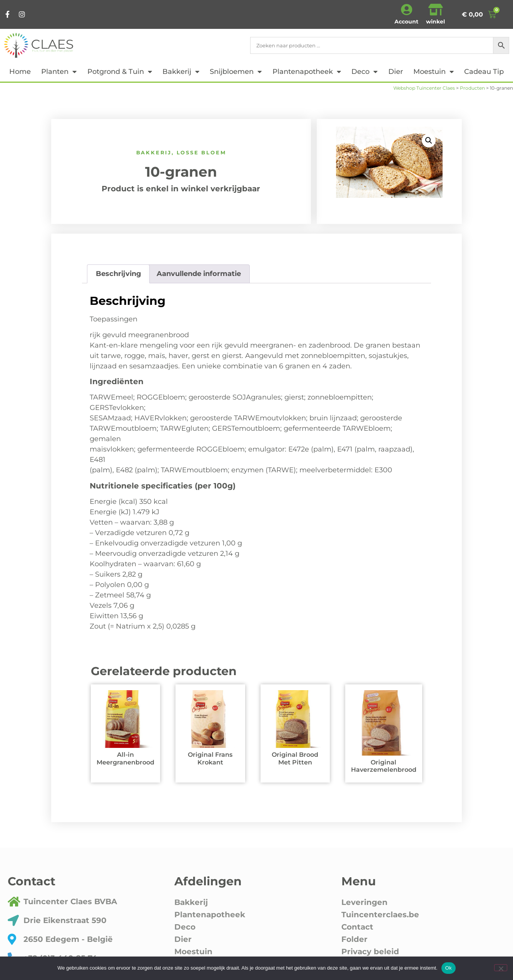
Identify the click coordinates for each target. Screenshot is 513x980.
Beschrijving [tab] (119, 274)
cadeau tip (484, 72)
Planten (59, 72)
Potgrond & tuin (120, 72)
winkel (435, 22)
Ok (449, 968)
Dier (396, 72)
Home (20, 72)
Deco (364, 72)
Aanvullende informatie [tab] (199, 274)
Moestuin (434, 72)
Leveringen (364, 902)
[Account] (406, 10)
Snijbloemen (236, 72)
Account (406, 22)
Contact (357, 927)
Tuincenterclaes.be (380, 915)
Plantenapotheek (307, 72)
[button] (429, 140)
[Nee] (501, 968)
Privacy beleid (370, 952)
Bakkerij (181, 72)
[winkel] (436, 10)
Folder (354, 939)
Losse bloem (201, 152)
